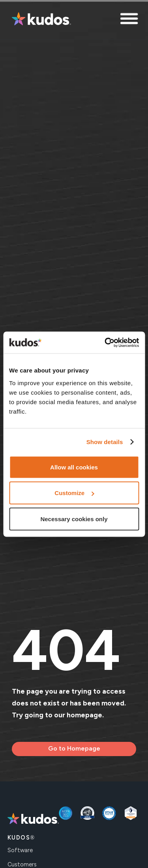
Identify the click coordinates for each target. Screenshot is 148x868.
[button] (130, 20)
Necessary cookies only (74, 519)
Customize (74, 493)
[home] (39, 20)
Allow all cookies (74, 467)
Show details (105, 442)
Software (20, 850)
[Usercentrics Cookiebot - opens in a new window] (105, 342)
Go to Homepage (74, 748)
